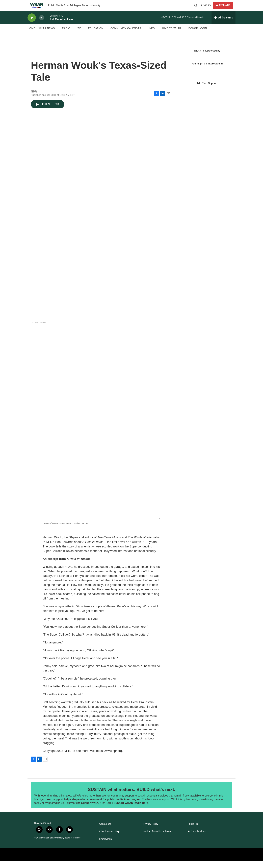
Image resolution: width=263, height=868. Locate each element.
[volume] (42, 24)
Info (152, 35)
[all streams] (223, 24)
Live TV (207, 9)
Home (31, 35)
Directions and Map (109, 838)
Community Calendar (126, 35)
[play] (32, 24)
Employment (106, 846)
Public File (193, 831)
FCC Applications (197, 838)
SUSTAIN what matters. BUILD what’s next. (132, 796)
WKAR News (47, 35)
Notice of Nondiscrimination (158, 838)
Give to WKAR (172, 35)
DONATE (226, 9)
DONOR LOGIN (198, 35)
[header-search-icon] (197, 9)
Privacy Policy (151, 831)
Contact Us (105, 831)
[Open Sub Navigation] (57, 35)
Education (96, 35)
